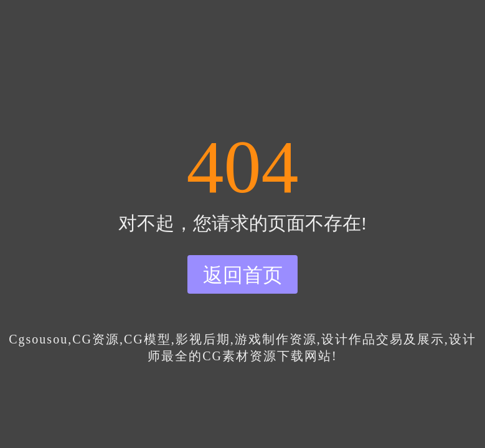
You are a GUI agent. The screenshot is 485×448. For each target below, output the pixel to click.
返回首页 (243, 275)
